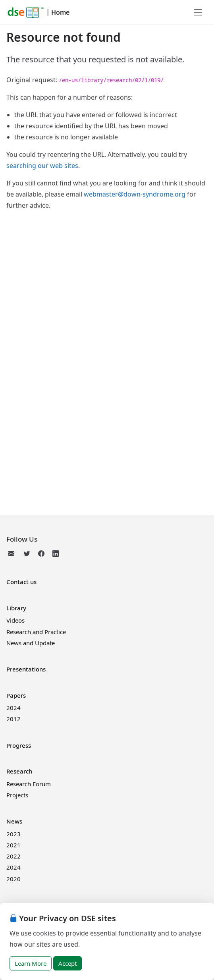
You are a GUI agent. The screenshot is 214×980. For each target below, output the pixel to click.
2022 (13, 856)
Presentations (26, 669)
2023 (13, 834)
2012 (13, 719)
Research (19, 771)
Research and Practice (36, 632)
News (14, 821)
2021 (13, 845)
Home (60, 12)
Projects (17, 795)
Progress (19, 745)
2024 (13, 708)
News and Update (31, 643)
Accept (67, 963)
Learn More (31, 963)
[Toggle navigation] (198, 12)
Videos (15, 620)
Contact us (21, 582)
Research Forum (29, 784)
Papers (16, 695)
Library (16, 608)
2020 (13, 879)
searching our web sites (42, 166)
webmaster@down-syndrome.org (135, 194)
